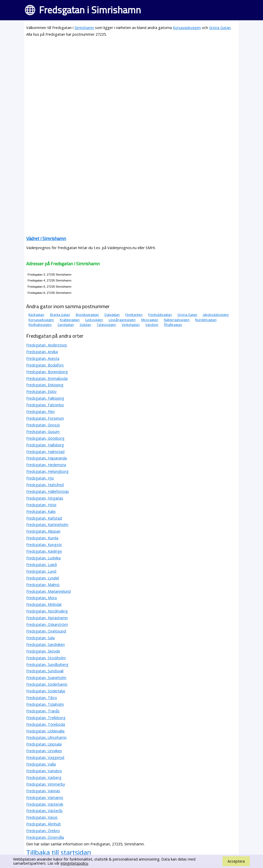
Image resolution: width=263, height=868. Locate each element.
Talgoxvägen (106, 325)
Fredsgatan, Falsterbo (45, 405)
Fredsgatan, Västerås (44, 811)
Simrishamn (84, 28)
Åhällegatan (173, 325)
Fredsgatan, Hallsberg (45, 445)
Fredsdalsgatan (160, 315)
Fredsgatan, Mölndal (44, 604)
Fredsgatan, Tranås (43, 711)
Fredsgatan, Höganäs (45, 498)
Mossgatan (150, 320)
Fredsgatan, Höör (41, 505)
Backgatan (36, 315)
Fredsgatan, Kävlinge (44, 551)
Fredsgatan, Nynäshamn (47, 618)
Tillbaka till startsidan (59, 852)
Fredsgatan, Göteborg (45, 438)
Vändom (152, 325)
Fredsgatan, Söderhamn (47, 684)
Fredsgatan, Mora (41, 598)
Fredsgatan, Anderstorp (47, 345)
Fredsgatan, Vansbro (44, 771)
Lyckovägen (94, 320)
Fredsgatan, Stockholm (46, 658)
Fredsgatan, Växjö (42, 817)
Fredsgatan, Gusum (43, 432)
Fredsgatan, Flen (40, 412)
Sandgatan (66, 325)
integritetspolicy (74, 863)
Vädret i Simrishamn (46, 238)
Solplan (85, 325)
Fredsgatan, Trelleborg (46, 718)
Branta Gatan (60, 315)
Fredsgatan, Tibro (42, 698)
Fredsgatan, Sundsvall (45, 671)
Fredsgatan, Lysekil (43, 578)
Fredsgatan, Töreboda (46, 724)
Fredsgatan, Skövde (43, 651)
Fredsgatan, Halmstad (45, 452)
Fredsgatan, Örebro (43, 831)
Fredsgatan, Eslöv (41, 391)
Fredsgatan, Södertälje (46, 691)
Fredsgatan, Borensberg (47, 372)
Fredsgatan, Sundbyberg (47, 664)
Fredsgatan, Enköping (45, 385)
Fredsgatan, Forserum (45, 418)
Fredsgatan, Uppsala (44, 744)
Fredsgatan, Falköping (45, 398)
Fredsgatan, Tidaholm (45, 704)
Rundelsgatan (206, 320)
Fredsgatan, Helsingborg (47, 471)
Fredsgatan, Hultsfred (45, 485)
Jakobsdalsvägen (216, 315)
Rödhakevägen (40, 325)
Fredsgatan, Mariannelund (48, 591)
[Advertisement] (131, 78)
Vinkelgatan (131, 325)
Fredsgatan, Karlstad (44, 518)
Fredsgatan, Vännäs (43, 791)
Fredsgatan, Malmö (43, 585)
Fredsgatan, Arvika (42, 352)
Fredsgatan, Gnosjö (43, 425)
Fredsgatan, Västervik (45, 804)
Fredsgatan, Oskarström (47, 624)
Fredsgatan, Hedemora (46, 465)
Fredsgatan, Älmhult (44, 824)
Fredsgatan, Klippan (43, 531)
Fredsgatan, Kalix (41, 511)
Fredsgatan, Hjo (40, 478)
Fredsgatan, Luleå (41, 565)
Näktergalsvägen (177, 320)
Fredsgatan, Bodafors (45, 365)
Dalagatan (112, 315)
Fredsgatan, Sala (40, 638)
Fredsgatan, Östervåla (45, 837)
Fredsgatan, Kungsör (44, 545)
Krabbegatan (70, 320)
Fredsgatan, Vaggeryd (45, 757)
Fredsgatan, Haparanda (46, 458)
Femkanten (134, 315)
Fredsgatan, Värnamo (45, 798)
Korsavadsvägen (187, 28)
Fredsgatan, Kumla (42, 538)
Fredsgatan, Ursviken (44, 751)
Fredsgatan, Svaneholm (46, 678)
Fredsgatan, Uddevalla (45, 731)
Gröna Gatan (220, 28)
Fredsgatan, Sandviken (45, 644)
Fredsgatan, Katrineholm (47, 525)
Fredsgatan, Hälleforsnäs (48, 491)
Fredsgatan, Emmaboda (47, 378)
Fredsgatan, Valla (41, 764)
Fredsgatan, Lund (41, 571)
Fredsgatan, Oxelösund (46, 631)
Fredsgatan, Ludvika (43, 558)
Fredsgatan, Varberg (44, 777)
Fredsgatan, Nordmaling (47, 611)
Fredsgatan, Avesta (43, 358)
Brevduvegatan (87, 315)
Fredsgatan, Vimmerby (46, 784)
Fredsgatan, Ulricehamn (46, 737)
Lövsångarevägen (122, 320)
